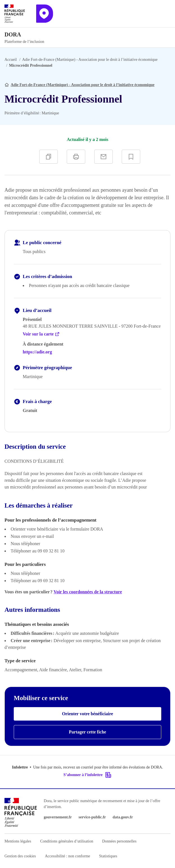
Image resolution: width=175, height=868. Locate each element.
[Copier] (49, 157)
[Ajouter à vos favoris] (131, 157)
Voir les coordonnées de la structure (88, 592)
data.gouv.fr (123, 817)
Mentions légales (18, 841)
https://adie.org (37, 352)
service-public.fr (92, 817)
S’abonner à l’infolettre (87, 775)
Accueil (11, 60)
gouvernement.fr (58, 817)
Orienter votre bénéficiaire (87, 714)
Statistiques (108, 856)
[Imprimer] (76, 157)
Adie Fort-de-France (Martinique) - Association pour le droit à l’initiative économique (90, 60)
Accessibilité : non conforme (67, 856)
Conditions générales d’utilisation (67, 841)
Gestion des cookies (20, 856)
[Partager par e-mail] (103, 157)
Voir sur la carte (41, 334)
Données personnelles (119, 841)
